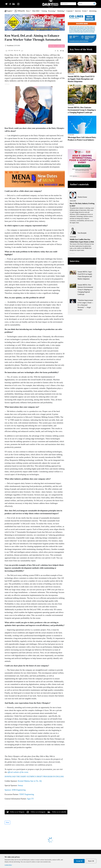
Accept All (79, 861)
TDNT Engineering (27, 794)
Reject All (91, 861)
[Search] (85, 4)
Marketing (61, 11)
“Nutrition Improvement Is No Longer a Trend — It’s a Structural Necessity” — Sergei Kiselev (85, 305)
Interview (78, 11)
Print (7, 822)
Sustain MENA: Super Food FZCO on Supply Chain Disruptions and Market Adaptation (81, 79)
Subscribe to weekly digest (57, 46)
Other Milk (36, 11)
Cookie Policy (8, 865)
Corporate (69, 11)
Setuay (20, 785)
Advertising (93, 11)
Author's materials (79, 184)
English (8, 11)
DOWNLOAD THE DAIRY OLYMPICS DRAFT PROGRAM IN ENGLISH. (34, 777)
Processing (51, 11)
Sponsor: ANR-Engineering (15, 790)
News (28, 11)
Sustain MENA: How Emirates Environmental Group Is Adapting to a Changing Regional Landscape (82, 110)
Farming (44, 11)
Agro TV (30, 799)
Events (84, 11)
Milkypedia (20, 11)
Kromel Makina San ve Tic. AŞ (30, 781)
